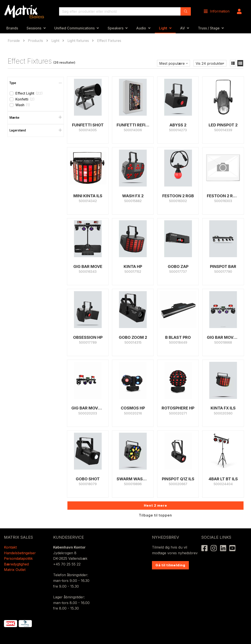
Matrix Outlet (15, 570)
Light (163, 28)
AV (182, 28)
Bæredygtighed (16, 564)
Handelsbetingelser (20, 553)
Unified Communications (74, 28)
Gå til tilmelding (170, 565)
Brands (12, 28)
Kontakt (10, 547)
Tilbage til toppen (155, 515)
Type (13, 83)
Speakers (116, 28)
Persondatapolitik (19, 558)
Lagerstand (18, 130)
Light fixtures (78, 41)
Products (35, 41)
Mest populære (172, 63)
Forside (14, 41)
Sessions (34, 28)
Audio (141, 28)
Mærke (14, 118)
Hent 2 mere (155, 505)
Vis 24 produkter (210, 63)
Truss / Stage (209, 28)
